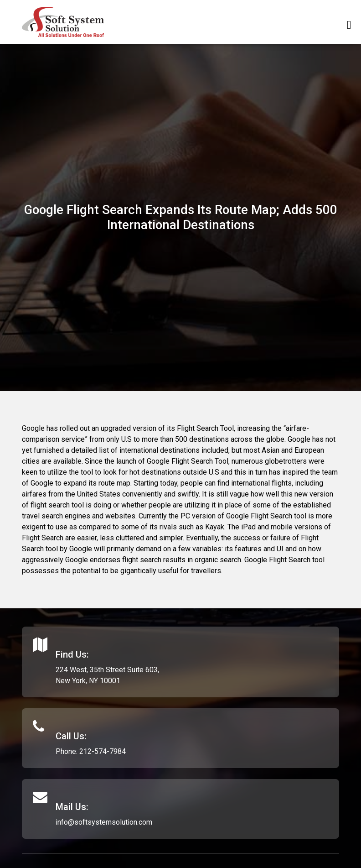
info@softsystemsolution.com (104, 822)
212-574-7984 (103, 751)
